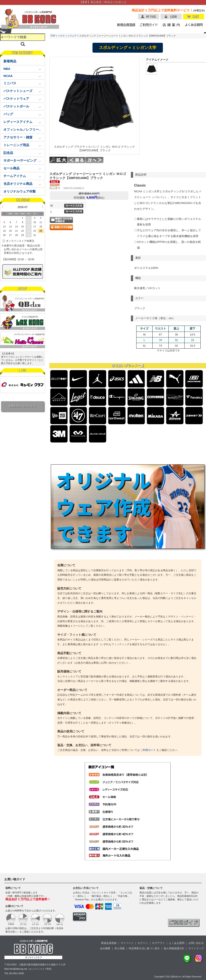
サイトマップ (196, 948)
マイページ (127, 943)
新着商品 (10, 61)
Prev (2, 207)
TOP (53, 36)
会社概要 (105, 948)
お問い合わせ (196, 943)
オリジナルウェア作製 (20, 191)
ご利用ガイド (148, 750)
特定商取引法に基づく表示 (144, 948)
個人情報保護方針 (174, 948)
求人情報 (120, 948)
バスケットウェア (67, 36)
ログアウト (158, 943)
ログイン (143, 943)
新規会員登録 (109, 943)
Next (43, 207)
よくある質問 (177, 943)
